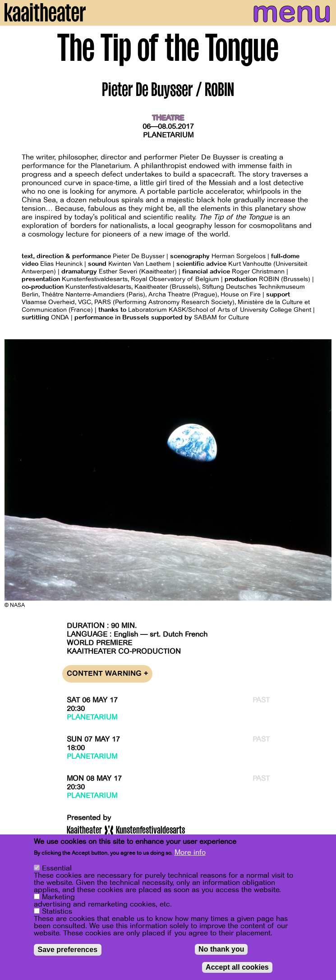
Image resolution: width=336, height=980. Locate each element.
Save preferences (68, 952)
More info (190, 855)
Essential (57, 871)
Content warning (107, 674)
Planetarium (168, 135)
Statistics (57, 914)
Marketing (58, 899)
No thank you (221, 951)
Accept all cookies (237, 969)
